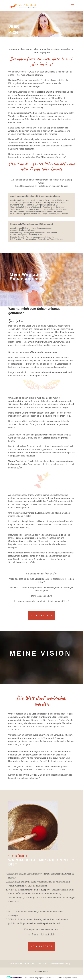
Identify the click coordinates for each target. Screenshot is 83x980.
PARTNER (42, 964)
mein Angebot (42, 615)
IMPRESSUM (16, 964)
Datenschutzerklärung (60, 964)
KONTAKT (30, 964)
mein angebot (42, 946)
